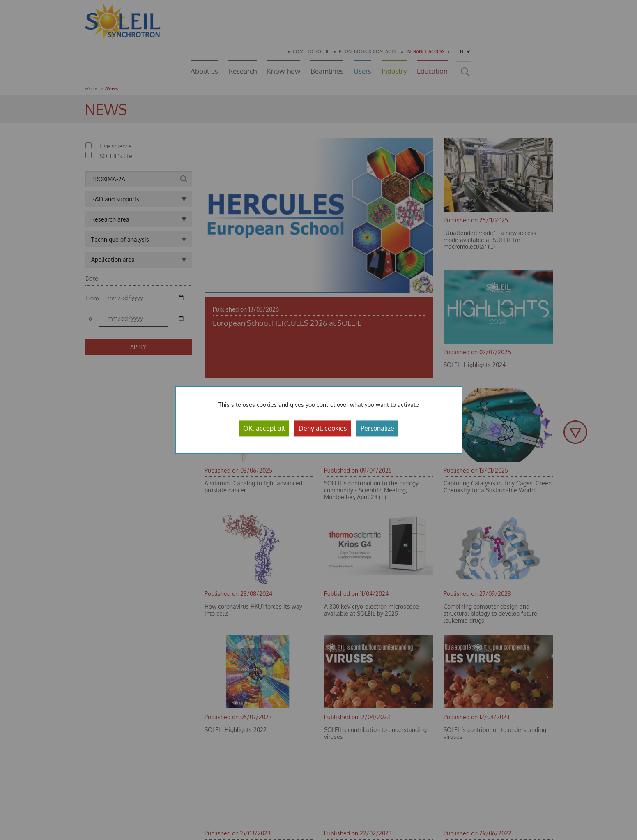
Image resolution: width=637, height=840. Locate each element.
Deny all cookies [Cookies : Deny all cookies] (323, 428)
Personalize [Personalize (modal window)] (377, 428)
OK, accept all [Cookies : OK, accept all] (264, 428)
